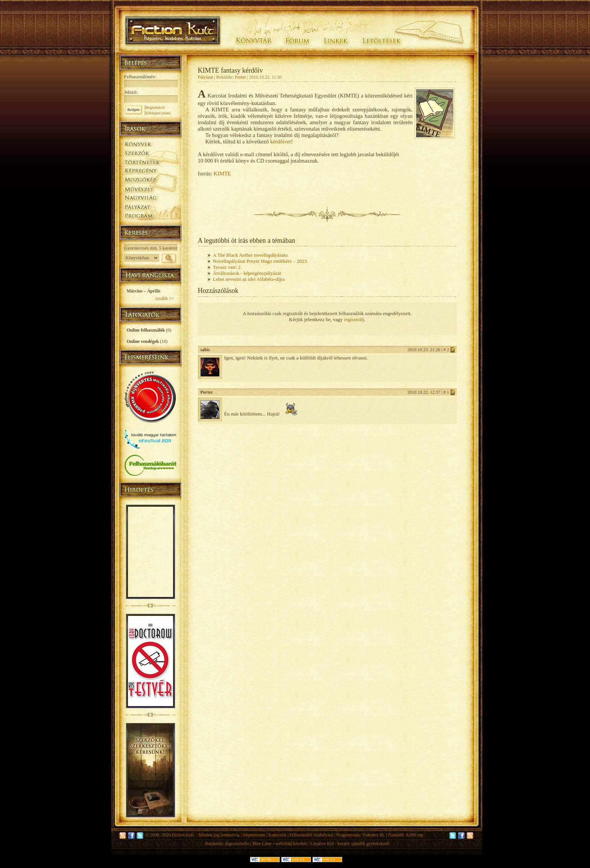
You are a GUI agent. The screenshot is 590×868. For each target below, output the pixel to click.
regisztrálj (354, 319)
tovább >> (165, 298)
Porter (240, 77)
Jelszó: (131, 92)
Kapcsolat (277, 835)
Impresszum (254, 835)
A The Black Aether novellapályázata (250, 255)
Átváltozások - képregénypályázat (247, 273)
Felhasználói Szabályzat (312, 835)
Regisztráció (155, 107)
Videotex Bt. (373, 835)
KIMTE (222, 174)
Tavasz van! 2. (227, 267)
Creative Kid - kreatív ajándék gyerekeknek (350, 844)
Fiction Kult (182, 835)
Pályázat (206, 77)
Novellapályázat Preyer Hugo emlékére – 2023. (261, 261)
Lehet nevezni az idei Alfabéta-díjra (249, 279)
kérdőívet (281, 142)
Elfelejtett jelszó (158, 113)
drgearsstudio (237, 844)
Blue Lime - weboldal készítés (280, 844)
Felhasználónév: (141, 77)
